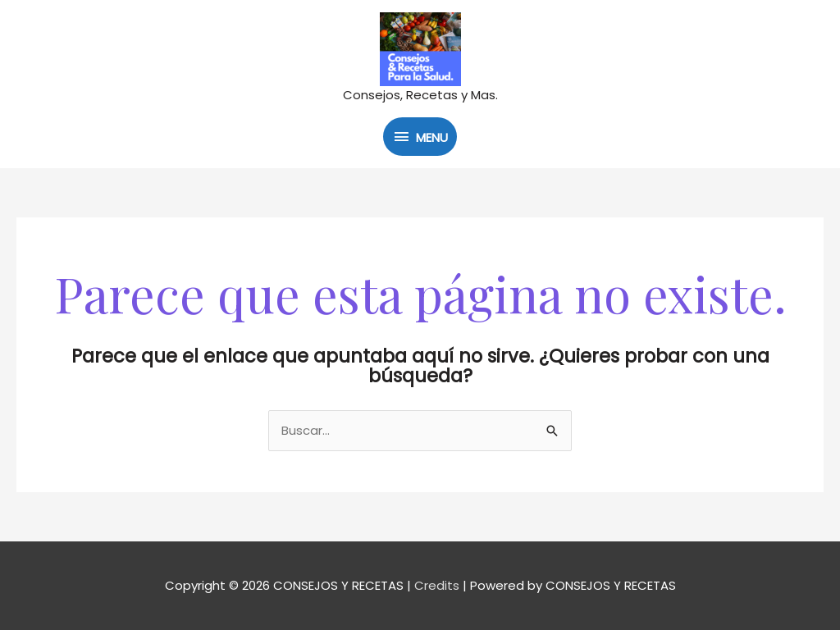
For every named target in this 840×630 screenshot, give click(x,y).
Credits (437, 585)
